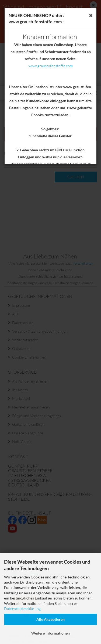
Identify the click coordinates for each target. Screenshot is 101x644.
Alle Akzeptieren (50, 619)
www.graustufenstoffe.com (51, 66)
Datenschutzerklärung (22, 609)
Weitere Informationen (50, 633)
